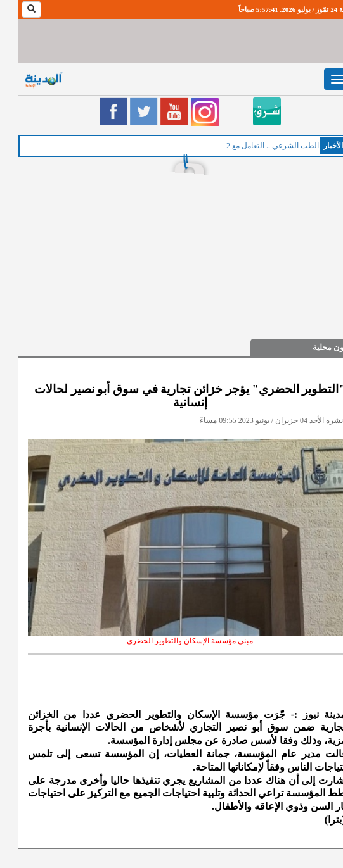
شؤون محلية (315, 347)
